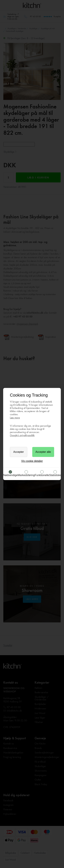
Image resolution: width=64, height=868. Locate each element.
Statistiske (55, 475)
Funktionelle (42, 475)
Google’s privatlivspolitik (22, 435)
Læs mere (15, 418)
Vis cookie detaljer (32, 461)
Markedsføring (26, 475)
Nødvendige (10, 475)
